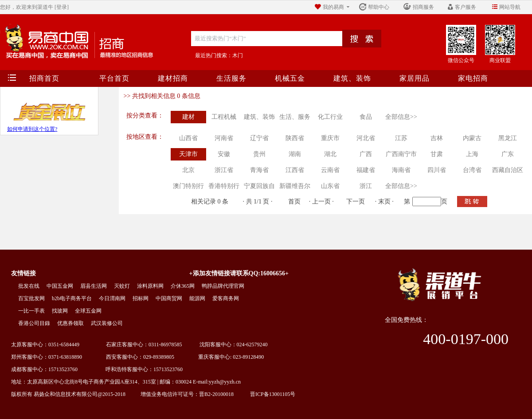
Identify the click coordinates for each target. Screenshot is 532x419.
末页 (384, 202)
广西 (366, 154)
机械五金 (290, 78)
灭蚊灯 (122, 286)
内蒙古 (472, 138)
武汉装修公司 (107, 323)
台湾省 (472, 170)
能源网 (197, 298)
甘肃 (437, 154)
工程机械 (224, 117)
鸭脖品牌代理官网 (223, 286)
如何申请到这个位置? (32, 129)
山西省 (188, 138)
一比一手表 (31, 311)
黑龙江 (508, 138)
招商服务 (423, 7)
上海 (472, 154)
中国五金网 (60, 286)
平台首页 (114, 78)
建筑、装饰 (352, 78)
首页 (294, 202)
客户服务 (465, 7)
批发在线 (29, 286)
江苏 (401, 138)
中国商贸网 (169, 298)
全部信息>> (401, 117)
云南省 (330, 170)
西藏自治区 (508, 170)
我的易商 (333, 7)
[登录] (62, 7)
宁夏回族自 (259, 186)
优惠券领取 (70, 323)
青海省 (259, 170)
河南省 (224, 138)
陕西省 (295, 138)
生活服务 (231, 78)
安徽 (224, 154)
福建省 (366, 170)
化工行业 (330, 117)
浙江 (366, 186)
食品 (366, 117)
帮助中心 (379, 7)
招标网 (141, 298)
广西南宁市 (401, 154)
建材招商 (173, 78)
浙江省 (224, 170)
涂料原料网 (150, 286)
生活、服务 (295, 117)
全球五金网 (88, 311)
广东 (508, 154)
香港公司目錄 (34, 323)
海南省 (401, 170)
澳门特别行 (188, 186)
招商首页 (44, 78)
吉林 (437, 138)
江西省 (295, 170)
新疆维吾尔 (295, 186)
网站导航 (510, 7)
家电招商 (473, 78)
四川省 (437, 170)
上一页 (321, 202)
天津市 (188, 154)
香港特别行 (224, 186)
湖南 (295, 154)
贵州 (259, 154)
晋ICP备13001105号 (270, 394)
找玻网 (60, 311)
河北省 (366, 138)
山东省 (330, 186)
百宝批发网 (31, 298)
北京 (188, 170)
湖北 (330, 154)
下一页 (356, 202)
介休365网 (183, 286)
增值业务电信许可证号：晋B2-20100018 (184, 394)
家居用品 (415, 78)
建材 (188, 117)
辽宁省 (259, 138)
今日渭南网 (112, 298)
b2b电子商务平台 (72, 298)
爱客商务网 (226, 298)
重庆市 (330, 138)
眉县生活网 (94, 286)
